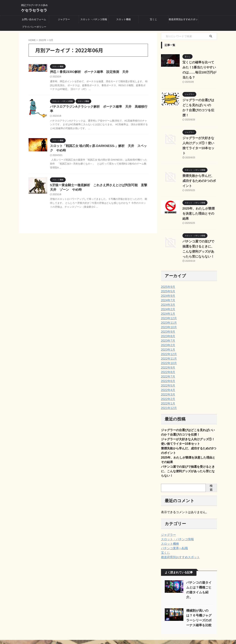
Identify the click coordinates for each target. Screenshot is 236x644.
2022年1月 (167, 378)
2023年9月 (167, 307)
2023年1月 (167, 325)
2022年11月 (168, 333)
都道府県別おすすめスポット (183, 21)
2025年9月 (167, 262)
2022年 (43, 40)
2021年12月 (168, 383)
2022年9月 (167, 342)
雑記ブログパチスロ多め (118, 627)
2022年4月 (167, 365)
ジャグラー (64, 19)
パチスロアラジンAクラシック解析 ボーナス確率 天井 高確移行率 (97, 107)
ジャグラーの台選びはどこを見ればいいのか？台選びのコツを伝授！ (199, 100)
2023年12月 (168, 293)
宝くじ (153, 19)
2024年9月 (167, 271)
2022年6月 (167, 356)
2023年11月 (168, 298)
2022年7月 (167, 351)
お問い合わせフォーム (34, 19)
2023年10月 (168, 302)
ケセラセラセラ (34, 10)
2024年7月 (167, 275)
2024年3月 (167, 280)
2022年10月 (168, 338)
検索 (211, 467)
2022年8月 (167, 347)
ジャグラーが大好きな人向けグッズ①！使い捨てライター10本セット (199, 133)
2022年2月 (167, 374)
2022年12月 (168, 329)
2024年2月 (167, 284)
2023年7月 (167, 316)
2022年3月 (167, 369)
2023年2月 (167, 320)
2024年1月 (167, 289)
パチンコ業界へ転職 (173, 527)
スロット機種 (124, 19)
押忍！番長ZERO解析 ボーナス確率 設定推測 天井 (87, 72)
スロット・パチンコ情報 (94, 19)
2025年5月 (167, 266)
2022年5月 (167, 360)
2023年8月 (167, 311)
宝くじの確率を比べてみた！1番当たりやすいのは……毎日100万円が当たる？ (199, 67)
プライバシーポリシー (34, 27)
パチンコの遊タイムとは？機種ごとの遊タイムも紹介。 (199, 566)
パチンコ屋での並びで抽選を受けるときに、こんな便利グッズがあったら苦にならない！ (188, 449)
